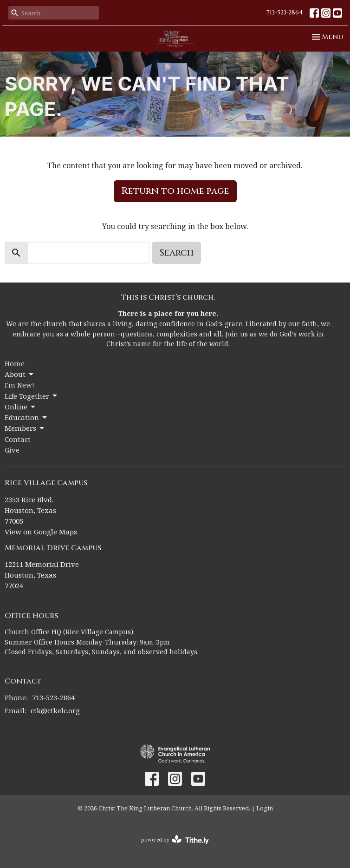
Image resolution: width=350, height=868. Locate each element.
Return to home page (175, 191)
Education (26, 418)
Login (265, 808)
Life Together (32, 396)
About (20, 374)
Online (21, 407)
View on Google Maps (41, 532)
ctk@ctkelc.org (55, 710)
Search (176, 253)
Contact (18, 439)
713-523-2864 (285, 13)
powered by (175, 840)
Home (15, 363)
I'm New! (19, 385)
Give (12, 450)
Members (25, 428)
